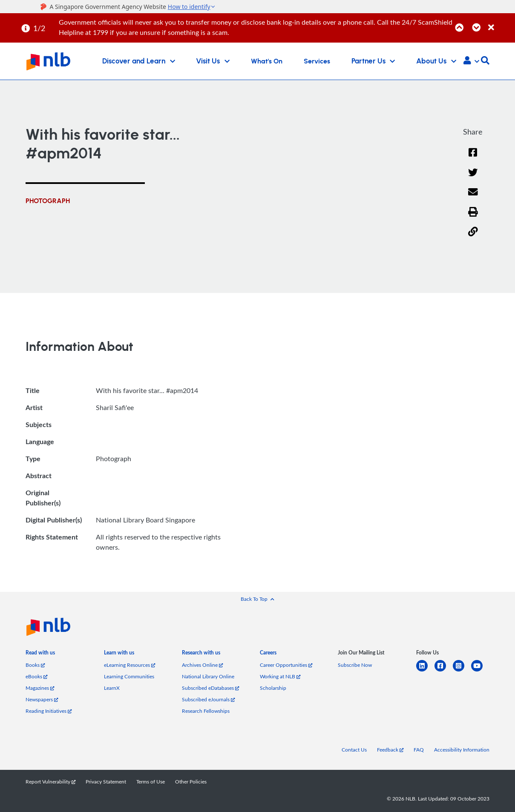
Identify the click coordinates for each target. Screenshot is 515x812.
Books (35, 665)
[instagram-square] (462, 671)
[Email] (473, 197)
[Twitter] (473, 178)
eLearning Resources (129, 665)
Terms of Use (151, 782)
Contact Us (354, 750)
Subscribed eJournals (208, 699)
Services (317, 61)
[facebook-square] (444, 671)
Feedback (390, 750)
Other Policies (191, 782)
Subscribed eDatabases (210, 688)
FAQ (419, 750)
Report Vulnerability (50, 782)
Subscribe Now (355, 665)
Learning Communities (129, 676)
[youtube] (480, 671)
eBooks (36, 676)
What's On (267, 61)
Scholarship (273, 688)
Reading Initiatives (49, 711)
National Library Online (208, 676)
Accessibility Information (462, 750)
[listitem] (40, 654)
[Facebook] (473, 158)
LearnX (112, 688)
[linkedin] (425, 671)
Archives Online (202, 665)
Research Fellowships (206, 711)
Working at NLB (280, 676)
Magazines (40, 688)
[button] (471, 61)
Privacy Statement (106, 782)
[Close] (500, 23)
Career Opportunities (286, 665)
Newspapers (42, 699)
